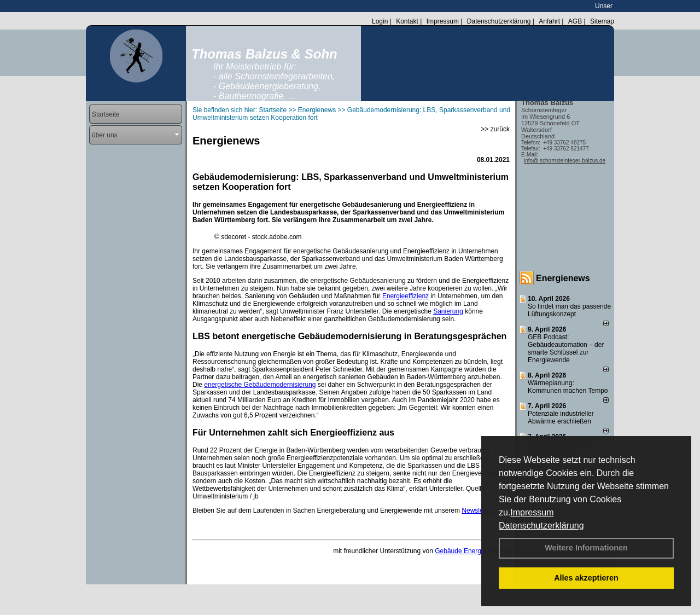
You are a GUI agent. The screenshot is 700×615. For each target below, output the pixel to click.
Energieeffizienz (406, 296)
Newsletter (477, 510)
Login (380, 21)
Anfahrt (549, 21)
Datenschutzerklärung (541, 526)
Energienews (563, 278)
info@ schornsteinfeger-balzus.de (565, 161)
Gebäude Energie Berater (472, 551)
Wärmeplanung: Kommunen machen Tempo (568, 387)
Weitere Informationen (586, 548)
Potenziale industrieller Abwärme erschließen (561, 417)
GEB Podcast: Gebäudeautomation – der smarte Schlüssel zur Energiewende (566, 349)
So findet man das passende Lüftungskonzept (569, 310)
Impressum (532, 512)
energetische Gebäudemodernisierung (260, 385)
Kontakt (407, 21)
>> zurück (495, 129)
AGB (575, 21)
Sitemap (602, 21)
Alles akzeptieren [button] (586, 578)
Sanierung (448, 311)
